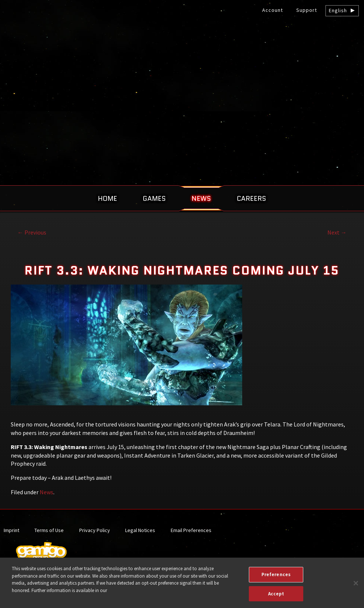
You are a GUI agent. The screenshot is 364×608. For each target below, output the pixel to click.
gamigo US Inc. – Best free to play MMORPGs (182, 62)
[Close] (356, 587)
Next (337, 232)
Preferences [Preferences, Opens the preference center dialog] (276, 579)
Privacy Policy (95, 530)
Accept (276, 597)
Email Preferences (191, 530)
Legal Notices (140, 530)
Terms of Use (49, 530)
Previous (32, 232)
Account (273, 10)
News (46, 492)
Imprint (11, 530)
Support (307, 10)
